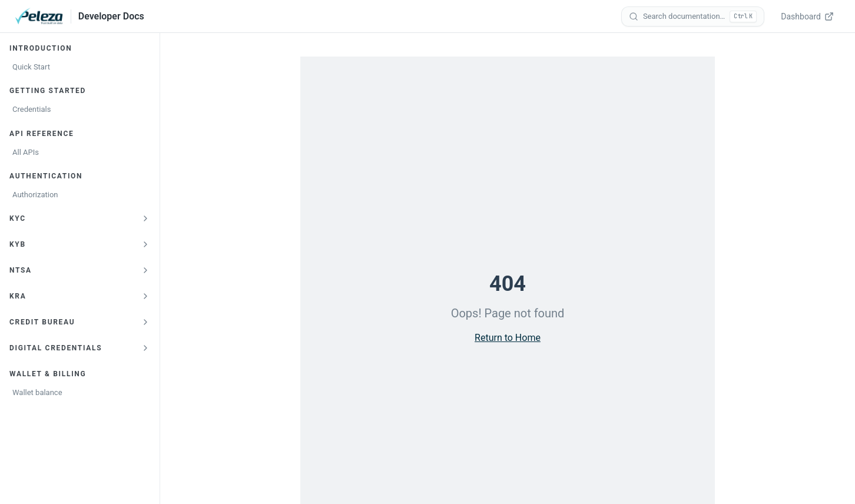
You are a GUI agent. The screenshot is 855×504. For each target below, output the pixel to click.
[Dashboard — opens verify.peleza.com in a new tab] (808, 16)
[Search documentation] (693, 16)
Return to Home (508, 338)
